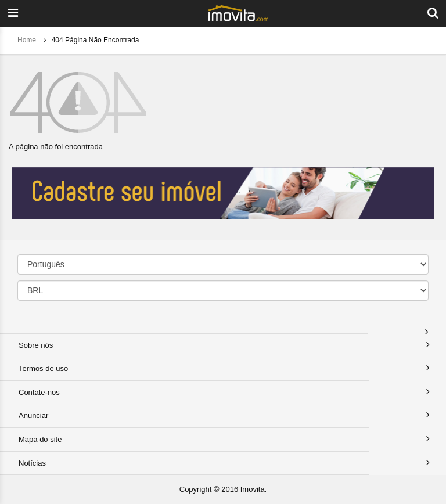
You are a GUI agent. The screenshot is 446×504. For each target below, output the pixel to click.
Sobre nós (36, 345)
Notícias (32, 463)
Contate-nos (39, 392)
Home (28, 40)
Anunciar (33, 415)
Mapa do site (40, 439)
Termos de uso (43, 368)
